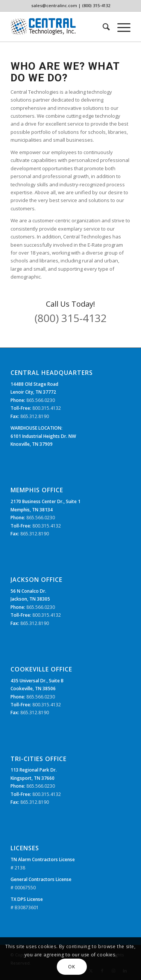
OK (71, 967)
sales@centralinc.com (54, 5)
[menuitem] (102, 27)
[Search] (102, 27)
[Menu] (120, 27)
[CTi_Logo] (58, 27)
